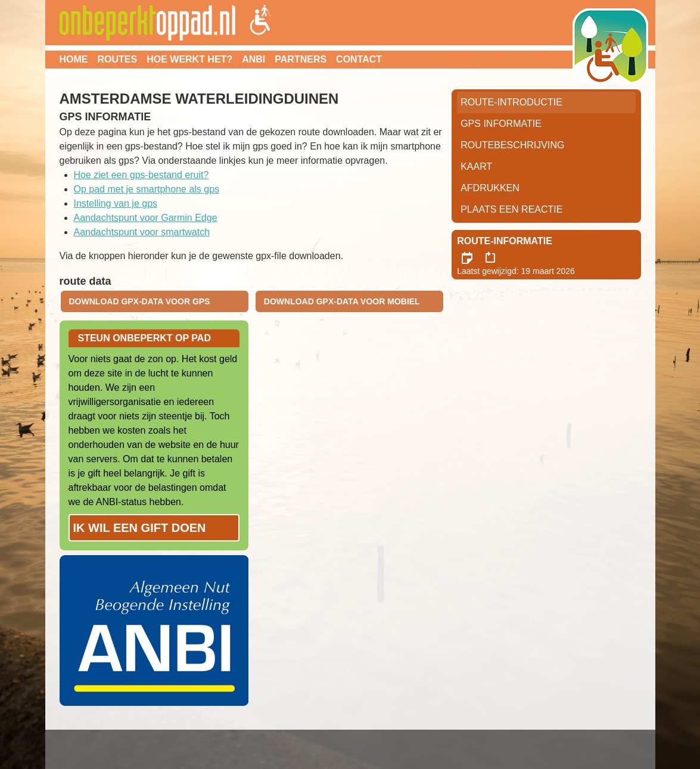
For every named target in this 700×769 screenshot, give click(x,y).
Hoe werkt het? (189, 59)
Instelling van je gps (116, 203)
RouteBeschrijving (512, 145)
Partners (301, 59)
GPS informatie (501, 124)
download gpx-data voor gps (140, 301)
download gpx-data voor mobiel (342, 301)
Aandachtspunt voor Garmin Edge (146, 218)
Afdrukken (490, 188)
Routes (118, 59)
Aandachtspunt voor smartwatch (142, 232)
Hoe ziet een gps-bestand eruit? (141, 175)
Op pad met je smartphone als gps (147, 189)
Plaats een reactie (511, 209)
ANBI (253, 59)
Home (74, 59)
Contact (359, 59)
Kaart (476, 166)
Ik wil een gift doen (140, 528)
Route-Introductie (511, 102)
